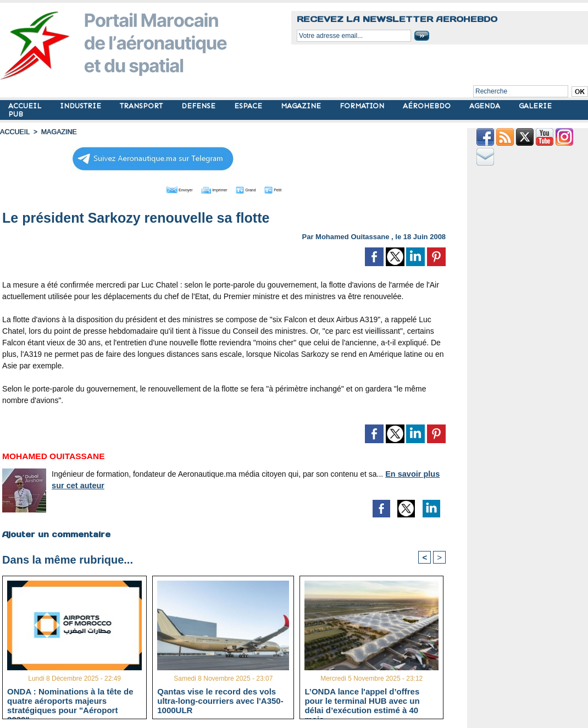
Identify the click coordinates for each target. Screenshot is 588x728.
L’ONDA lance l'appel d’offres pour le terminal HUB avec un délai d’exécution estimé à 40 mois (362, 701)
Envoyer (161, 189)
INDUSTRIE (82, 106)
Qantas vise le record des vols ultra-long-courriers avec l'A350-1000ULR (220, 701)
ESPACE (249, 106)
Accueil (14, 132)
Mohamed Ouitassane (352, 236)
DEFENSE (199, 106)
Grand (257, 189)
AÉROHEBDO (428, 106)
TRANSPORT (142, 106)
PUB (16, 114)
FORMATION (363, 106)
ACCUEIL (26, 106)
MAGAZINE (302, 106)
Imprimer (212, 189)
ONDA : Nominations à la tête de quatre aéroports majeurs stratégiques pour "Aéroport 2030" (70, 701)
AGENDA (486, 106)
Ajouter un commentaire (56, 533)
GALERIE (535, 106)
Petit (295, 189)
